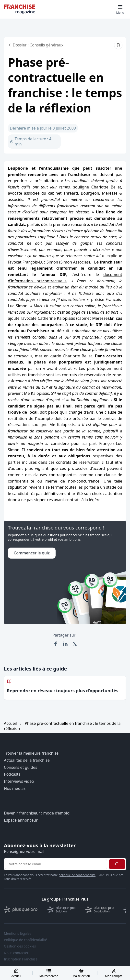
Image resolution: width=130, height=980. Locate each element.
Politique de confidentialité (25, 940)
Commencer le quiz (32, 553)
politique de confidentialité (77, 875)
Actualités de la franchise (27, 760)
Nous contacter (16, 953)
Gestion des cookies (20, 946)
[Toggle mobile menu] (120, 9)
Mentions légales (18, 934)
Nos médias (15, 788)
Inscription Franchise (21, 959)
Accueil (10, 723)
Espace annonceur (21, 820)
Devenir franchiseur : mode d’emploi (37, 813)
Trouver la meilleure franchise (31, 753)
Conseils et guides (21, 767)
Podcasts (12, 774)
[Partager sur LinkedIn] (65, 644)
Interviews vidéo (19, 781)
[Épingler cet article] (118, 45)
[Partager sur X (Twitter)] (75, 644)
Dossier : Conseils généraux (36, 45)
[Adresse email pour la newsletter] (56, 864)
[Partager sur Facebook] (55, 644)
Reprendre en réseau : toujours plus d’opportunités (63, 691)
